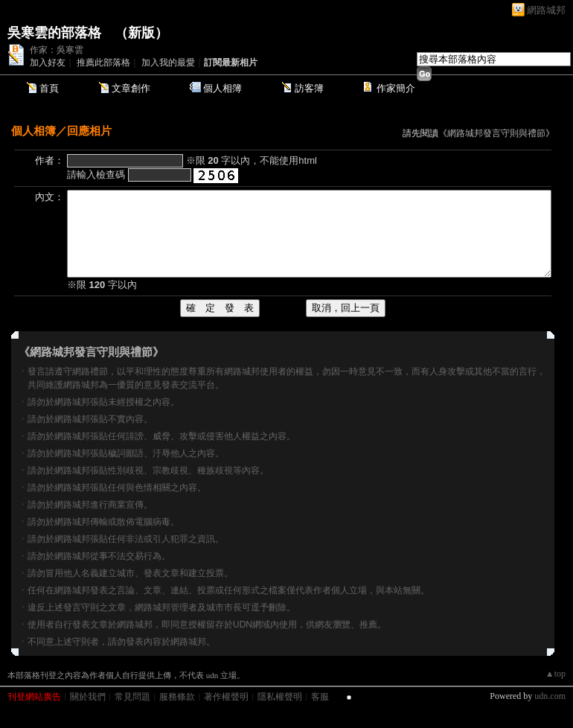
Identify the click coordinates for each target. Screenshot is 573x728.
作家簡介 (396, 88)
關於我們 (88, 697)
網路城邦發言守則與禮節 (496, 133)
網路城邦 (546, 10)
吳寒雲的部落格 (54, 33)
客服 (320, 697)
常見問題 (132, 697)
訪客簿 (309, 88)
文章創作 (131, 88)
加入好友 (48, 63)
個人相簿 (223, 88)
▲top (556, 674)
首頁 (49, 88)
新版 (141, 33)
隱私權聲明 (280, 697)
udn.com (550, 696)
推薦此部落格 (103, 63)
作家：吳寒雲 (57, 50)
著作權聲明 (226, 697)
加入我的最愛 (168, 63)
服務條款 (177, 697)
